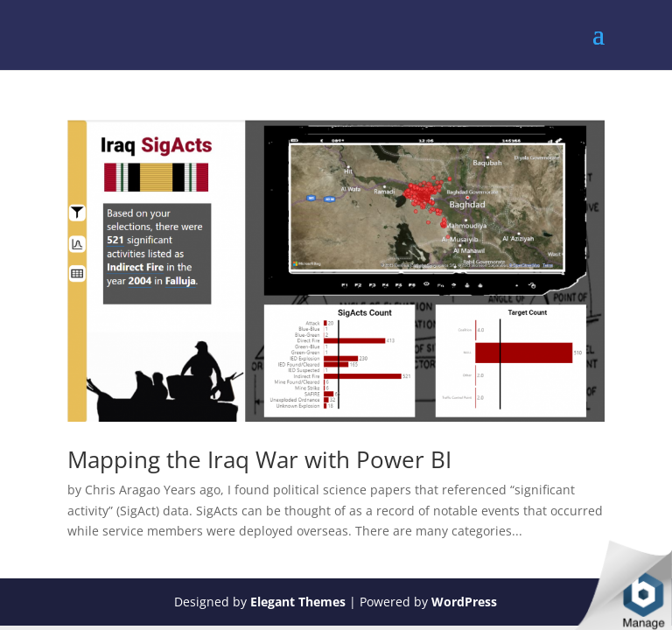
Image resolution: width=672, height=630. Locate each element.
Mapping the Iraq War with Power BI (259, 459)
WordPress (464, 602)
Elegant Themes (298, 602)
